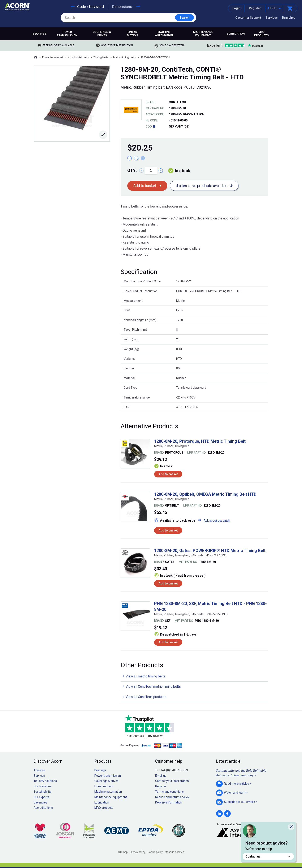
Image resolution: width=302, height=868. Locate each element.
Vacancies (40, 802)
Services (272, 18)
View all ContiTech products (146, 697)
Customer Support (248, 18)
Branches (289, 18)
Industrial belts (80, 57)
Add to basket (145, 186)
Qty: (132, 170)
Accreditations (43, 808)
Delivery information (169, 802)
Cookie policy (155, 852)
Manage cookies (174, 852)
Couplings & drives (102, 34)
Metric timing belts (124, 57)
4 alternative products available (202, 186)
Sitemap (123, 852)
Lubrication (236, 34)
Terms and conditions (169, 792)
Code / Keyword (90, 7)
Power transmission (67, 34)
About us (40, 770)
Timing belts (101, 57)
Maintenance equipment (203, 34)
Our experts (41, 797)
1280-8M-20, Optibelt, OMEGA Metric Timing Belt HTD (205, 494)
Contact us (268, 856)
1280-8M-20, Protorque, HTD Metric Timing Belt (200, 441)
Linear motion (132, 34)
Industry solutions (45, 781)
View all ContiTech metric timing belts (153, 687)
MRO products (261, 34)
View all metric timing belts (146, 676)
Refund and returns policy (172, 797)
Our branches (42, 786)
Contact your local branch (172, 781)
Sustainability (42, 792)
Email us (161, 776)
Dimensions (122, 7)
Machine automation (164, 34)
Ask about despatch (217, 521)
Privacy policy (137, 852)
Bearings (39, 34)
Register (255, 8)
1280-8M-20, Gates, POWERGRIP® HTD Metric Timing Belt (210, 551)
